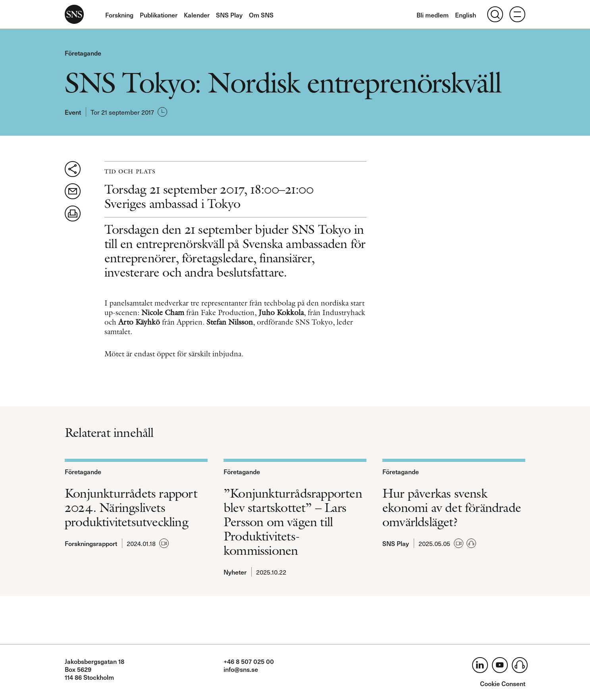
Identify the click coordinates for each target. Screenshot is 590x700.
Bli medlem (433, 15)
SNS (74, 14)
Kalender (197, 15)
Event (73, 112)
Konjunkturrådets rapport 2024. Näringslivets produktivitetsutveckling (131, 508)
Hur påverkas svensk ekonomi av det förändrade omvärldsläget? (452, 508)
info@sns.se (241, 669)
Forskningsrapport (91, 543)
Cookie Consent (503, 683)
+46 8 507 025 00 (249, 661)
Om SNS (261, 15)
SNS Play (229, 15)
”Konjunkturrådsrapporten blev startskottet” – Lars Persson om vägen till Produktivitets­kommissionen (293, 522)
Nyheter (235, 572)
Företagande (83, 53)
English (466, 15)
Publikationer (159, 15)
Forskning (119, 15)
